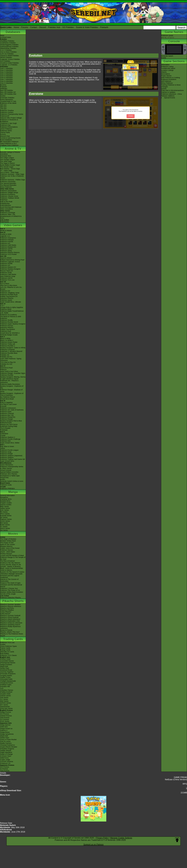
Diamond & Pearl (6, 368)
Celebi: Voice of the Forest (10, 548)
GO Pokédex (68, 27)
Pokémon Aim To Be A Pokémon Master (12, 177)
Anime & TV (13, 149)
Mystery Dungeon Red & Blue (11, 421)
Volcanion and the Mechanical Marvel (11, 586)
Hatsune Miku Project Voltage (11, 118)
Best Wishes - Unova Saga (10, 169)
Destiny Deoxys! (6, 554)
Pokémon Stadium (7, 457)
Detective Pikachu (7, 298)
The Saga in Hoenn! (7, 163)
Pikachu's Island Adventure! (10, 619)
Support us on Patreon (93, 844)
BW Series (4, 523)
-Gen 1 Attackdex (6, 68)
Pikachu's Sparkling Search (10, 625)
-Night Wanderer (6, 752)
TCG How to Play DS (8, 362)
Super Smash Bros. (7, 461)
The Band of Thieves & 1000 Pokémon (11, 317)
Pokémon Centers (7, 112)
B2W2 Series (5, 525)
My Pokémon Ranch (8, 397)
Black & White (5, 338)
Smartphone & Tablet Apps (10, 476)
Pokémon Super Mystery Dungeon (13, 324)
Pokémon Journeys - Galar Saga (12, 174)
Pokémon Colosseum (8, 408)
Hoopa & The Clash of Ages (10, 583)
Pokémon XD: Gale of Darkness (12, 410)
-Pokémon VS (5, 763)
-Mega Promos (6, 712)
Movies (13, 534)
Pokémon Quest (6, 300)
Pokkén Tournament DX (9, 296)
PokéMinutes (5, 203)
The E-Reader (5, 428)
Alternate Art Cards (7, 652)
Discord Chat (5, 136)
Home (16, 27)
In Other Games (6, 468)
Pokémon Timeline (7, 111)
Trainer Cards (5, 648)
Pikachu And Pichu (7, 608)
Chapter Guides (6, 503)
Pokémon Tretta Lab (8, 344)
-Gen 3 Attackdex (6, 72)
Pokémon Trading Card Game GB (13, 459)
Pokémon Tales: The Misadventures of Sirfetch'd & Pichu (11, 216)
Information (165, 65)
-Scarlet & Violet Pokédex (9, 63)
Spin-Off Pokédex (7, 90)
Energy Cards (5, 650)
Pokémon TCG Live (7, 280)
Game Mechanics (7, 100)
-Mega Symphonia (7, 734)
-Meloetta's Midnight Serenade (11, 574)
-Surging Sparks (6, 676)
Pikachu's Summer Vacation (10, 605)
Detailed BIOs (5, 501)
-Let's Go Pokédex (7, 54)
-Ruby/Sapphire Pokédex (9, 45)
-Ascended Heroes (7, 661)
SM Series (4, 530)
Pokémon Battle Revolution (10, 384)
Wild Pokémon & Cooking (171, 78)
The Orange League (8, 160)
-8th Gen (3, 107)
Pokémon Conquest (7, 349)
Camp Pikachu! (6, 612)
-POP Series (5, 721)
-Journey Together (7, 672)
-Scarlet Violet (5, 694)
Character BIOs (6, 499)
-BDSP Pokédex (6, 57)
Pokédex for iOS (6, 364)
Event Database (6, 140)
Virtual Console (6, 470)
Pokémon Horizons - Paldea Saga (13, 180)
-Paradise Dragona (7, 749)
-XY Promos (5, 719)
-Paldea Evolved (6, 692)
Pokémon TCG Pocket (8, 254)
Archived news (6, 37)
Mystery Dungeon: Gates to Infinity (13, 348)
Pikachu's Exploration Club (10, 621)
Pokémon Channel (7, 414)
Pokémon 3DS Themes (9, 474)
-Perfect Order (5, 659)
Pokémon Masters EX (8, 247)
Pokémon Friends (7, 242)
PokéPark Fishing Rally (9, 426)
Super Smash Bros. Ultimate (11, 302)
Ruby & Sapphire (6, 403)
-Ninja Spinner (5, 725)
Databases (13, 32)
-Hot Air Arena (5, 741)
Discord (43, 27)
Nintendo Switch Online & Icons (12, 481)
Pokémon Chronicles (8, 182)
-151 (2, 688)
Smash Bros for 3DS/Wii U (10, 333)
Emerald (3, 406)
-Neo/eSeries (5, 707)
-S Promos (4, 769)
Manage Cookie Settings (121, 838)
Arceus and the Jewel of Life (11, 565)
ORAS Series (5, 528)
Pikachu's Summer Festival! (10, 616)
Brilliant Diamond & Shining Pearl (12, 260)
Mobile (164, 58)
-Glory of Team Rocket (8, 740)
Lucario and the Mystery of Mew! (12, 555)
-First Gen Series (6, 708)
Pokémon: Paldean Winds (10, 198)
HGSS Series (5, 521)
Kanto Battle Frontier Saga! (10, 165)
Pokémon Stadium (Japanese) (11, 456)
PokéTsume (4, 222)
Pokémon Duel (6, 331)
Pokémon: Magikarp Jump (10, 293)
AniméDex (4, 154)
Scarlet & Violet (6, 234)
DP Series (4, 517)
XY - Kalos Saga (6, 171)
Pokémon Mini (5, 441)
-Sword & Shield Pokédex (9, 56)
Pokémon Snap (6, 452)
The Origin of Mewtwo (8, 539)
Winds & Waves (6, 231)
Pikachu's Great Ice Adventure (11, 623)
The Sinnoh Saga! (7, 167)
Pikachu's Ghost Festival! (9, 617)
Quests (164, 89)
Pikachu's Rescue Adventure (11, 606)
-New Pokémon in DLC (9, 143)
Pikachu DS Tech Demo (9, 424)
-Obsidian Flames (7, 690)
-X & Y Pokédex (6, 50)
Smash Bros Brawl (7, 399)
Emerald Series (6, 516)
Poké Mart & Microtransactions (172, 90)
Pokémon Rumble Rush (9, 295)
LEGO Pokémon (6, 129)
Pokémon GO (5, 243)
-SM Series (4, 697)
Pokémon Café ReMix (8, 245)
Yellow (3, 448)
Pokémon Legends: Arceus (10, 262)
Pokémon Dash (6, 412)
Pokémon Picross (7, 326)
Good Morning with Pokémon (11, 207)
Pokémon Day (5, 125)
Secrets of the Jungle (8, 594)
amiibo (3, 479)
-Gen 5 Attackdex (6, 76)
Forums (25, 27)
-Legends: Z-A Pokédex (9, 65)
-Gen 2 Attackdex (6, 70)
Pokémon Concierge (8, 213)
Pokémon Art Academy (8, 315)
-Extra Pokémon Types (8, 646)
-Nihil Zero (4, 727)
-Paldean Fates (6, 685)
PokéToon (4, 200)
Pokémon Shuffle (6, 320)
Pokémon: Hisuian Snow (9, 196)
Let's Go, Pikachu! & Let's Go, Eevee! (11, 288)
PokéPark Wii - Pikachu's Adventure (9, 381)
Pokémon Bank (6, 309)
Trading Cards (13, 639)
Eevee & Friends (6, 630)
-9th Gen (3, 105)
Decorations (166, 74)
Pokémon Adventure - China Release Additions (172, 95)
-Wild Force (4, 758)
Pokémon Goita (6, 485)
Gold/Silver (4, 434)
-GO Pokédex (5, 61)
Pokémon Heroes (7, 550)
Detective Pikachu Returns (10, 252)
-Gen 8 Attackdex (6, 81)
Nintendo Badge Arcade (9, 335)
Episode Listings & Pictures (10, 152)
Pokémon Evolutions (8, 194)
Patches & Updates (168, 92)
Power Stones (166, 76)
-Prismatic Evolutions (8, 674)
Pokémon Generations (8, 191)
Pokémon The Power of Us (10, 590)
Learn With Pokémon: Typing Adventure (11, 360)
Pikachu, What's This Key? (10, 632)
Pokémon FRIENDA (7, 489)
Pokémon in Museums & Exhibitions (9, 121)
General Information (7, 495)
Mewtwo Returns (6, 546)
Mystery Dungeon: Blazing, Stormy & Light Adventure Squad (13, 378)
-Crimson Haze (6, 756)
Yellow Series (5, 508)
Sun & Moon (5, 284)
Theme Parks (5, 132)
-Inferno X (4, 730)
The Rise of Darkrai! (7, 561)
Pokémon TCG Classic (8, 655)
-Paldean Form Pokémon (9, 145)
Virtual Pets (4, 478)
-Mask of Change (6, 754)
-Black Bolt (4, 666)
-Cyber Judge (5, 760)
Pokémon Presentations (9, 127)
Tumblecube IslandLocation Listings (168, 69)
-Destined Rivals (6, 670)
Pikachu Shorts (13, 601)
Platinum (3, 370)
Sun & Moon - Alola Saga (9, 172)
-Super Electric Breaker (9, 747)
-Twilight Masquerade (8, 681)
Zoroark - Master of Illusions (10, 566)
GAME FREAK (180, 777)
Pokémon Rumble (7, 375)
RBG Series (5, 506)
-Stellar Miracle (6, 751)
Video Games (13, 225)
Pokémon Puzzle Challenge (10, 439)
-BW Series (4, 701)
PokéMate (4, 430)
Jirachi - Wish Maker (8, 552)
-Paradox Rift (5, 686)
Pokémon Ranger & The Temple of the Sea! (13, 558)
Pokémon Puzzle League (9, 450)
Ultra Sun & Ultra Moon (9, 285)
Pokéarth (104, 27)
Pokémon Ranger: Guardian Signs (13, 373)
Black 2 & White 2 (7, 340)
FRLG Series (5, 514)
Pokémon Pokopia (7, 240)
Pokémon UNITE (6, 249)
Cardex (3, 96)
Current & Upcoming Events (10, 138)
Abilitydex (4, 89)
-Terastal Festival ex (7, 745)
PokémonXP (5, 116)
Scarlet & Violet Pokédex (87, 27)
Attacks (164, 72)
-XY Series (4, 699)
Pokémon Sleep (6, 251)
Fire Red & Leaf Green (8, 404)
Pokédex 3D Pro (6, 357)
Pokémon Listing (167, 67)
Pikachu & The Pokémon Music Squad (12, 635)
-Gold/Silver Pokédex (8, 43)
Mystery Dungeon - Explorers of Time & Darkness (12, 394)
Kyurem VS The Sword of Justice (12, 572)
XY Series (4, 527)
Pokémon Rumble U (8, 346)
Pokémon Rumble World (9, 322)
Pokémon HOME (6, 263)
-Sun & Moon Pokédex (8, 52)
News (2, 35)
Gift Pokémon (166, 81)
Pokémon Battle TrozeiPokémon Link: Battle (12, 312)
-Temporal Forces (7, 683)
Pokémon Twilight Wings (9, 192)
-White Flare (5, 668)
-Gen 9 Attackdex (6, 83)
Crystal (3, 435)
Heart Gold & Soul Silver (9, 371)
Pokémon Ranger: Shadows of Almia (11, 391)
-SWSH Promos (6, 716)
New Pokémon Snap (8, 276)
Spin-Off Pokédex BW (8, 94)
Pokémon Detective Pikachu (11, 598)
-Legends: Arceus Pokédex (10, 59)
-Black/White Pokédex (8, 48)
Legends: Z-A (5, 236)
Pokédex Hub (54, 27)
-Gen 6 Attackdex (6, 78)
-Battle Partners (6, 743)
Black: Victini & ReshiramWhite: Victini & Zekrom (12, 569)
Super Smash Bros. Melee (10, 443)
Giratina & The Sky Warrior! (10, 563)
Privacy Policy (102, 838)
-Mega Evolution (6, 665)
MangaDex (4, 497)
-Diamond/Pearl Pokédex (9, 46)
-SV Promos (5, 714)
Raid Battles (5, 654)
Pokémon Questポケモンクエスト (168, 37)
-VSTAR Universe (7, 762)
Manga (13, 492)
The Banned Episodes (8, 185)
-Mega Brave (5, 732)
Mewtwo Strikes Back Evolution (12, 592)
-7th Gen (3, 109)
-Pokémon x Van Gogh (8, 123)
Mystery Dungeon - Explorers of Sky (12, 387)
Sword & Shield (6, 258)
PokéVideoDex (6, 205)
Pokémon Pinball (6, 454)
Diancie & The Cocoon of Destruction (9, 580)
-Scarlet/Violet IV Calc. (8, 101)
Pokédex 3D (5, 355)
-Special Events (169, 98)
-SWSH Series (5, 696)
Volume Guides (6, 505)
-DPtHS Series (6, 703)
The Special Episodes (8, 183)
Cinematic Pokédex (7, 98)
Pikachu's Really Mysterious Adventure (10, 627)
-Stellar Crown (5, 677)
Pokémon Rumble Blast (9, 353)
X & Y (2, 306)
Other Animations (6, 209)
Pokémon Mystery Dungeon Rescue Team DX (10, 270)
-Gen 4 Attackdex (6, 74)
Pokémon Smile (6, 273)
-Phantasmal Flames (8, 663)
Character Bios (6, 156)
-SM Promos (5, 718)
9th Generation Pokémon (9, 142)
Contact (34, 27)
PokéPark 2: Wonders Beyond (11, 351)
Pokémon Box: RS (7, 415)
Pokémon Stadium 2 (8, 437)
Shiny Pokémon (6, 187)
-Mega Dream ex (6, 729)
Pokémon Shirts (6, 131)
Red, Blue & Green (7, 446)
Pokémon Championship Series (12, 114)
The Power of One (7, 543)
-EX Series (4, 705)
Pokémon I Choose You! (9, 588)
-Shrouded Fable (6, 679)
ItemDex (3, 85)
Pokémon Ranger (7, 419)
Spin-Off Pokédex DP (8, 92)
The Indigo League (7, 158)
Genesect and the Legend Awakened (10, 577)
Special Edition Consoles (9, 472)
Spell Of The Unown (7, 545)
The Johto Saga (6, 161)
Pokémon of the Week (8, 103)
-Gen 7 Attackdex (6, 79)
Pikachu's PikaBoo (7, 610)
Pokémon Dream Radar (9, 342)
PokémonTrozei (6, 423)
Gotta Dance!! (5, 614)
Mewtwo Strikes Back (8, 541)
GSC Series (5, 510)
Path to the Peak (6, 202)
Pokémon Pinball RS (8, 417)
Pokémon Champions (8, 238)
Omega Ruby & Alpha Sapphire (12, 307)
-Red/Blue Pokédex (7, 41)
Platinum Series (6, 519)
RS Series (4, 512)
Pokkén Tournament (7, 329)
